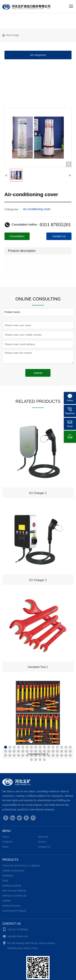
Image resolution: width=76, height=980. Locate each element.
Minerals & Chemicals (14, 896)
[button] (6, 747)
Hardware (8, 876)
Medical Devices (11, 906)
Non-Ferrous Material (14, 891)
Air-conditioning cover (37, 209)
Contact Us (44, 847)
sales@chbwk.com (18, 936)
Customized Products (14, 911)
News (5, 847)
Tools (5, 881)
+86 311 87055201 (18, 929)
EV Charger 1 (38, 493)
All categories (38, 55)
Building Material (12, 886)
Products (7, 842)
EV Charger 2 (38, 580)
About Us (43, 837)
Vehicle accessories (13, 871)
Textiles (7, 901)
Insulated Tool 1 (38, 667)
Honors (42, 842)
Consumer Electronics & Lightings (21, 866)
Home (6, 837)
